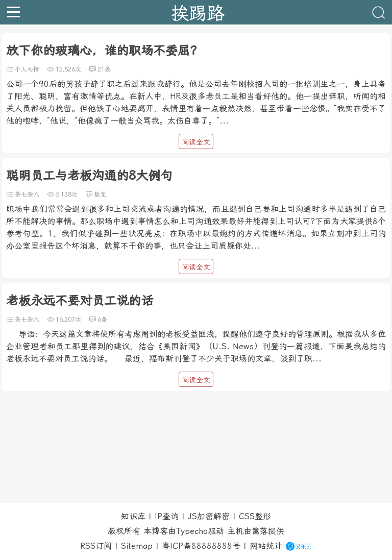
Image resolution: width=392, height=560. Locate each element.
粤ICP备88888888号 (201, 546)
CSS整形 (255, 516)
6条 (102, 320)
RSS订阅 (96, 546)
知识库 (133, 516)
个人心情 (27, 69)
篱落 (260, 531)
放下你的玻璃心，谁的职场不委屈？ (104, 51)
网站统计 (266, 546)
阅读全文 (196, 142)
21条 (104, 69)
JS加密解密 (209, 516)
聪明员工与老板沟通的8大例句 (89, 176)
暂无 (100, 194)
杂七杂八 (27, 194)
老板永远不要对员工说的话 (80, 301)
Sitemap (137, 546)
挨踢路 (198, 12)
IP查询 (167, 516)
